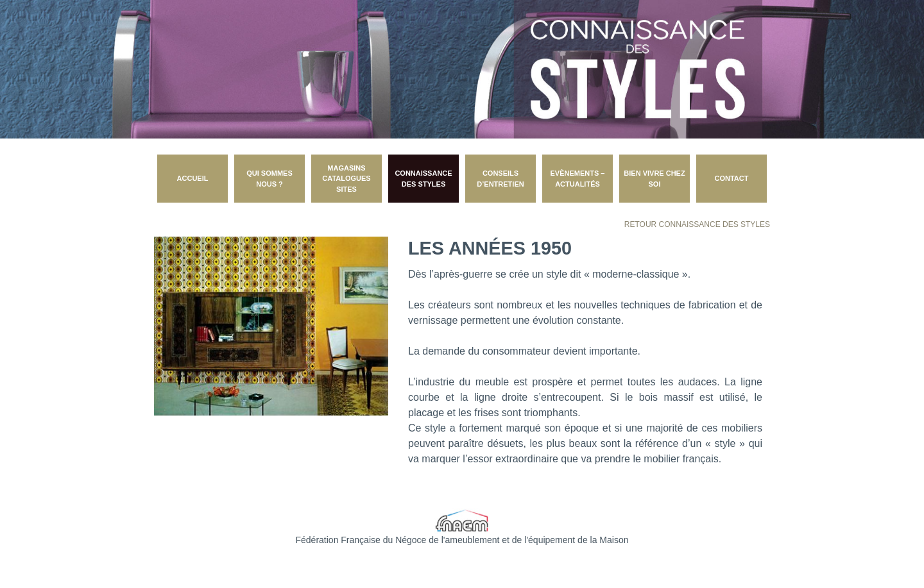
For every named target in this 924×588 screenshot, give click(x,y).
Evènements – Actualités (578, 179)
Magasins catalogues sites (346, 179)
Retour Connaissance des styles (697, 224)
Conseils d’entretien (500, 179)
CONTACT (732, 178)
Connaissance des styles (423, 179)
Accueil (193, 178)
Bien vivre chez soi (654, 179)
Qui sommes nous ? (269, 179)
